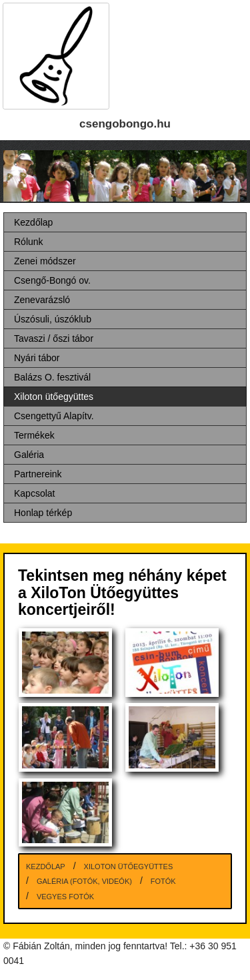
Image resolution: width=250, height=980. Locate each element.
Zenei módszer (45, 261)
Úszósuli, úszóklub (53, 319)
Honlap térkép (43, 513)
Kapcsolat (34, 493)
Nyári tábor (37, 358)
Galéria (29, 455)
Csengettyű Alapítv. (54, 416)
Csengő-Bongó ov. (52, 280)
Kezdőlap (33, 222)
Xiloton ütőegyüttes (54, 397)
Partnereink (38, 474)
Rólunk (29, 242)
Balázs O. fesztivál (52, 377)
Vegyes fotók (65, 897)
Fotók (163, 881)
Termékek (34, 435)
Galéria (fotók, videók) (84, 881)
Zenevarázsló (42, 300)
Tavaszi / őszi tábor (54, 338)
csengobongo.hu (125, 124)
